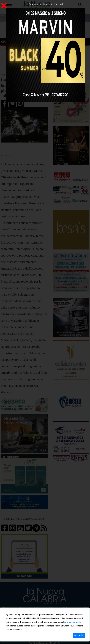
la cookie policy (75, 622)
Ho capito (79, 635)
